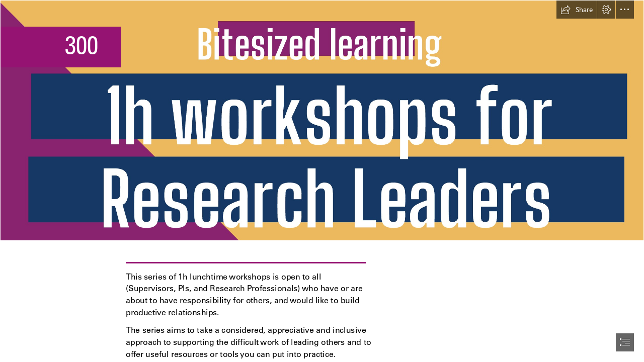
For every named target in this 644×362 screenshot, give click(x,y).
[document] (322, 181)
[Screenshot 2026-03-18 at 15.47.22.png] (322, 120)
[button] (577, 10)
